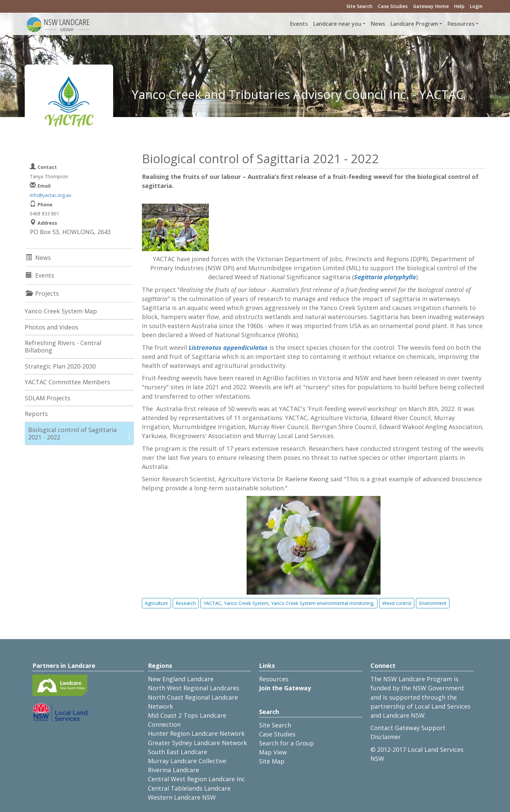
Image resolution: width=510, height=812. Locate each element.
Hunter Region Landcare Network (196, 733)
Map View (273, 752)
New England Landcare (181, 679)
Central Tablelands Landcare (189, 788)
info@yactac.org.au (51, 195)
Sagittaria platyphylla (385, 277)
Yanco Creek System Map (61, 311)
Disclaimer (386, 737)
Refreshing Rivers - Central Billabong (63, 346)
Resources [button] (461, 24)
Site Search (359, 6)
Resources (274, 679)
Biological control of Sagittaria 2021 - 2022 (72, 433)
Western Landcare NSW (182, 797)
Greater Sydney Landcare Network (197, 743)
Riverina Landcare (174, 770)
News (378, 24)
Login (476, 6)
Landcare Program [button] (414, 24)
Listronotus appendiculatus (228, 347)
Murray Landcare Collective (187, 761)
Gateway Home (431, 6)
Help (459, 6)
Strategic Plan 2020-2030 (60, 366)
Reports (36, 414)
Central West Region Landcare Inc (196, 779)
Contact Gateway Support (408, 728)
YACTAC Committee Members (67, 382)
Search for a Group (286, 743)
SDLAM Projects (48, 398)
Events (299, 24)
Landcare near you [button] (337, 24)
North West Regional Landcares (194, 688)
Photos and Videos (52, 327)
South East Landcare (178, 752)
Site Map (272, 761)
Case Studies (393, 6)
